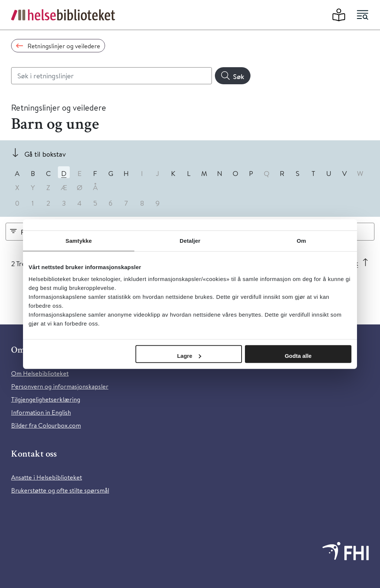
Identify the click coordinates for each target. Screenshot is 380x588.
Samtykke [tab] (79, 241)
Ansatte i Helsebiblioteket (47, 477)
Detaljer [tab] (190, 241)
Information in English (41, 412)
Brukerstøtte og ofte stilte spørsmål (60, 490)
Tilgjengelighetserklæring (46, 399)
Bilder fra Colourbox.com (46, 425)
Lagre (189, 355)
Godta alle (298, 355)
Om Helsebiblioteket (40, 373)
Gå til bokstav (45, 154)
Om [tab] (301, 241)
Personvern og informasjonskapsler (60, 386)
